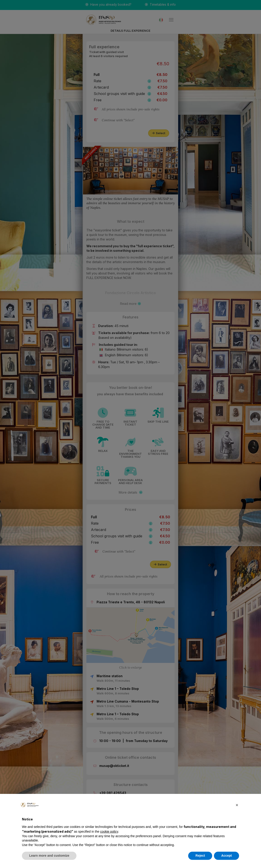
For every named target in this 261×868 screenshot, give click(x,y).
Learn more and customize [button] (49, 856)
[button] (237, 805)
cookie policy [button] (109, 832)
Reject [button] (200, 856)
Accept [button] (227, 856)
